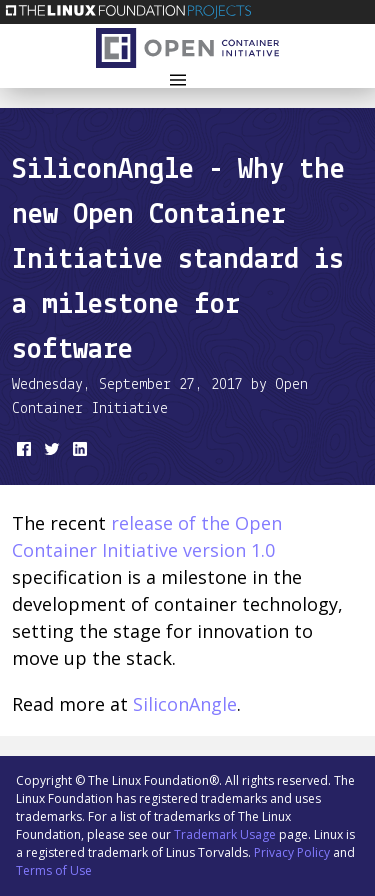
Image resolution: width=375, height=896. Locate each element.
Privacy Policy (292, 852)
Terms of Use (54, 870)
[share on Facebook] (22, 453)
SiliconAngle (185, 704)
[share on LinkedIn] (78, 453)
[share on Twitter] (50, 453)
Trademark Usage (225, 834)
